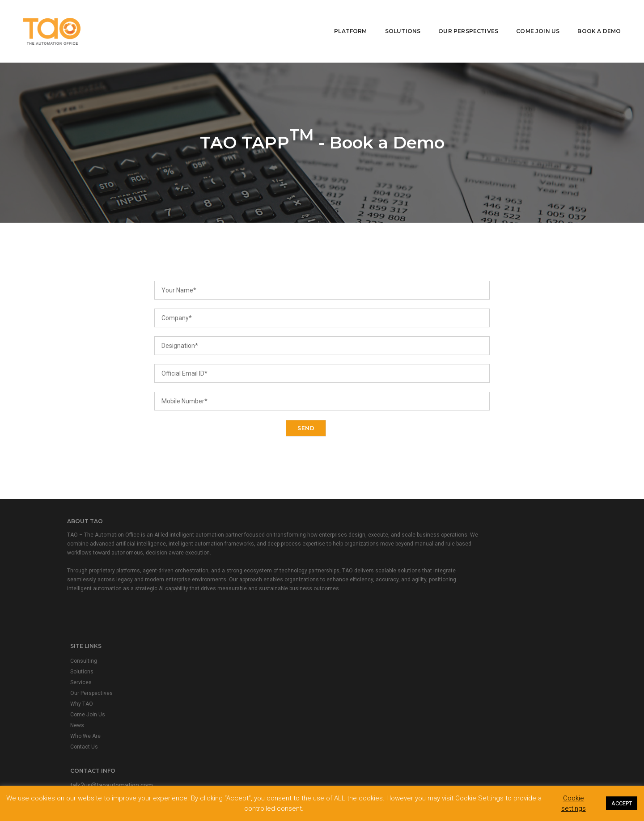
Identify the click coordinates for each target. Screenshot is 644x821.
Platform (345, 20)
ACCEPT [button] (622, 803)
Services (222, 555)
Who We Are (227, 609)
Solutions (397, 20)
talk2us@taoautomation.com (383, 533)
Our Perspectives (462, 20)
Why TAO (223, 577)
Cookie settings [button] (574, 803)
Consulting (225, 534)
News (218, 598)
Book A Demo (593, 20)
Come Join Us (532, 20)
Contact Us (225, 620)
